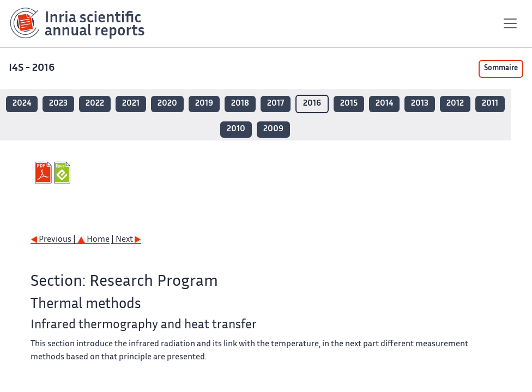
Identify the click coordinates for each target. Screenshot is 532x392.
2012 (455, 104)
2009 (273, 129)
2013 (420, 104)
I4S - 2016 (33, 68)
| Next (126, 240)
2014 (384, 104)
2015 (349, 104)
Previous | (54, 240)
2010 (236, 129)
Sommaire (501, 69)
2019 (204, 104)
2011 (490, 104)
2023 (58, 104)
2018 (240, 104)
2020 (167, 104)
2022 (95, 104)
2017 (276, 104)
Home (93, 240)
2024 (22, 104)
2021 (131, 104)
